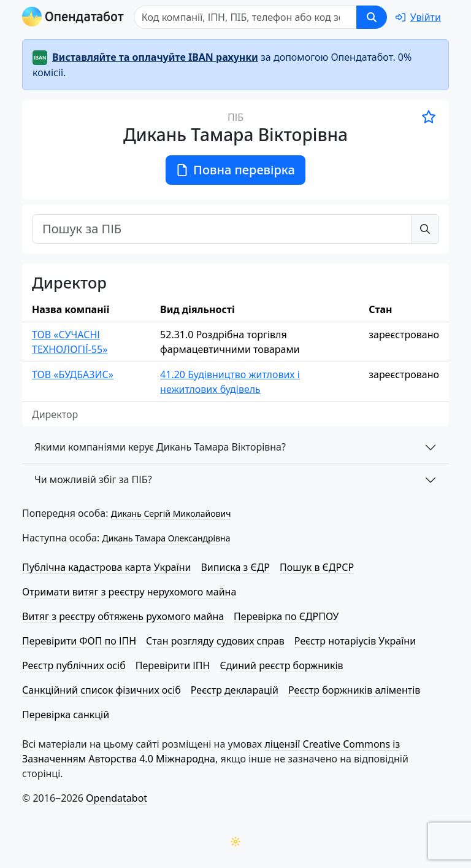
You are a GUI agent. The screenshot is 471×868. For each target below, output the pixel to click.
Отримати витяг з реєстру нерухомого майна (129, 592)
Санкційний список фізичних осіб (101, 690)
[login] (418, 17)
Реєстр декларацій (235, 690)
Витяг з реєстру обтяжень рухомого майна (123, 616)
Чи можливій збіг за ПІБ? (93, 479)
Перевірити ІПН (173, 665)
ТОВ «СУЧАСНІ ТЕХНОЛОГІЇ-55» (70, 342)
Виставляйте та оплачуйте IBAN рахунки (155, 57)
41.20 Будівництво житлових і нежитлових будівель (230, 382)
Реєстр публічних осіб (74, 665)
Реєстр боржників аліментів (354, 690)
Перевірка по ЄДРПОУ (286, 616)
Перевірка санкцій (66, 715)
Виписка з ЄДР (235, 567)
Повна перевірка (235, 170)
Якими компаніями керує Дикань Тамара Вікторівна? (160, 447)
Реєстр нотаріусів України (355, 641)
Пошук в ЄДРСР (317, 567)
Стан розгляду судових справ (215, 641)
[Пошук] (245, 17)
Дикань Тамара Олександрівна (166, 538)
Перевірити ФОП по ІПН (79, 641)
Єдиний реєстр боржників (281, 665)
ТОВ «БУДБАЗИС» (73, 374)
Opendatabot (117, 798)
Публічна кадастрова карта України (106, 567)
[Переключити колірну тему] (235, 842)
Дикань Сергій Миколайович (171, 513)
